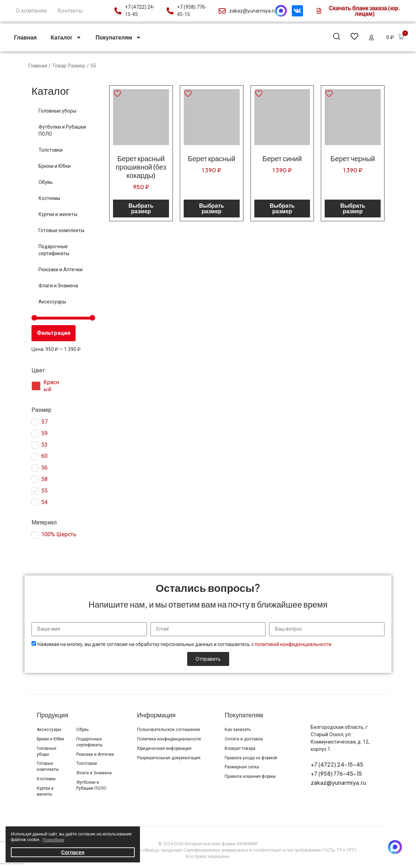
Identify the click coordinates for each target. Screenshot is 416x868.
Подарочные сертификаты (54, 250)
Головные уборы (57, 111)
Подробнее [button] (54, 840)
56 (44, 468)
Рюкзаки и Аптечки (61, 270)
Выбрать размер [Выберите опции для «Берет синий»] (282, 208)
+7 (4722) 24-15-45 (337, 764)
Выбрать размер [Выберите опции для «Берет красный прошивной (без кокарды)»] (141, 208)
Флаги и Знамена (58, 286)
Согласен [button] (73, 852)
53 (44, 445)
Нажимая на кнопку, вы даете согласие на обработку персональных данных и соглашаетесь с (184, 644)
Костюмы (49, 198)
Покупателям (118, 37)
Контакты (70, 11)
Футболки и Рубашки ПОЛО (62, 130)
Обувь (46, 182)
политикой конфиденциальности (293, 644)
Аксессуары (52, 302)
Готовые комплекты (61, 230)
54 (44, 502)
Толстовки (51, 150)
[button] (337, 38)
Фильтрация (54, 333)
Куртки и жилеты (58, 214)
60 (44, 456)
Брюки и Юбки (55, 166)
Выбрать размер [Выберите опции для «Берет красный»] (211, 208)
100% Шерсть (59, 534)
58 (44, 479)
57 (44, 422)
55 (44, 491)
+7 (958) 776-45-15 (336, 773)
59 (44, 433)
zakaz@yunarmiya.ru (338, 783)
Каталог (66, 37)
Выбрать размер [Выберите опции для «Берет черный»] (352, 208)
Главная (25, 37)
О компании (31, 11)
